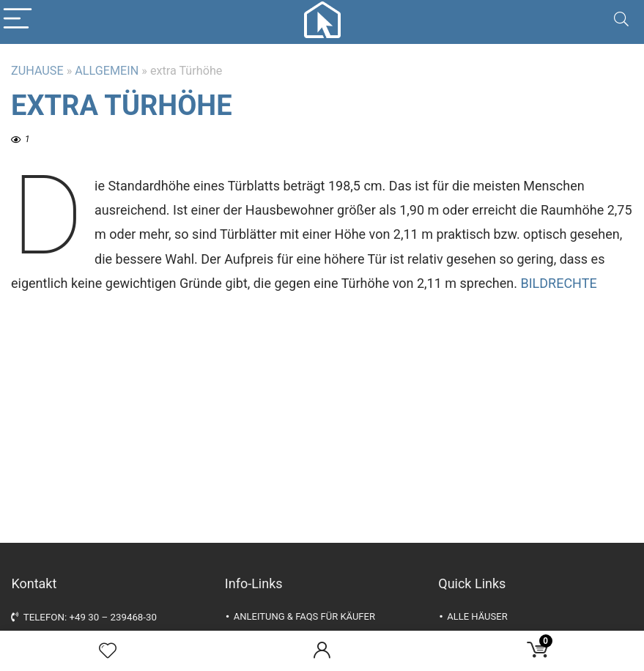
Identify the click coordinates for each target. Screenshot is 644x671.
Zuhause (37, 71)
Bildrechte (558, 283)
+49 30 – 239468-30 (113, 617)
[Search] (621, 19)
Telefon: (40, 617)
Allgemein (107, 71)
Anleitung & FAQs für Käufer (304, 616)
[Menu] (18, 19)
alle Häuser (477, 616)
